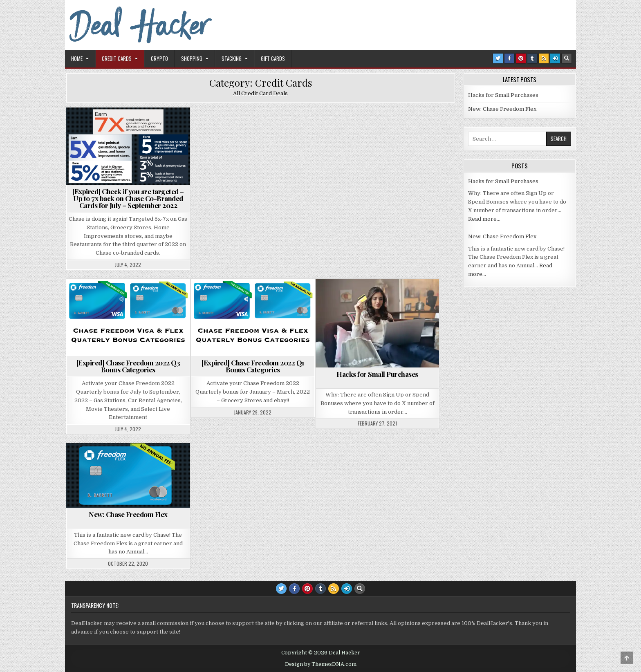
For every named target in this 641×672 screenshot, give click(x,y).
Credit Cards (117, 58)
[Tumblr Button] (532, 58)
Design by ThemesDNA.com (321, 664)
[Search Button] (567, 58)
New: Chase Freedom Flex (128, 514)
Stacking (232, 58)
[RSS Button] (544, 58)
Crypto (159, 58)
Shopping (192, 58)
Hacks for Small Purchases (377, 374)
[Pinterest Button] (521, 58)
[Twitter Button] (498, 58)
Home (77, 58)
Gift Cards (273, 58)
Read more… (484, 219)
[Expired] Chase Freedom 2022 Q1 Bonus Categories (253, 366)
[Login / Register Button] (555, 58)
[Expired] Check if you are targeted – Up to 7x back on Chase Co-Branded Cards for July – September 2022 (128, 198)
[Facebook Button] (509, 58)
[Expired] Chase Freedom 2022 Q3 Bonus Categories (128, 366)
